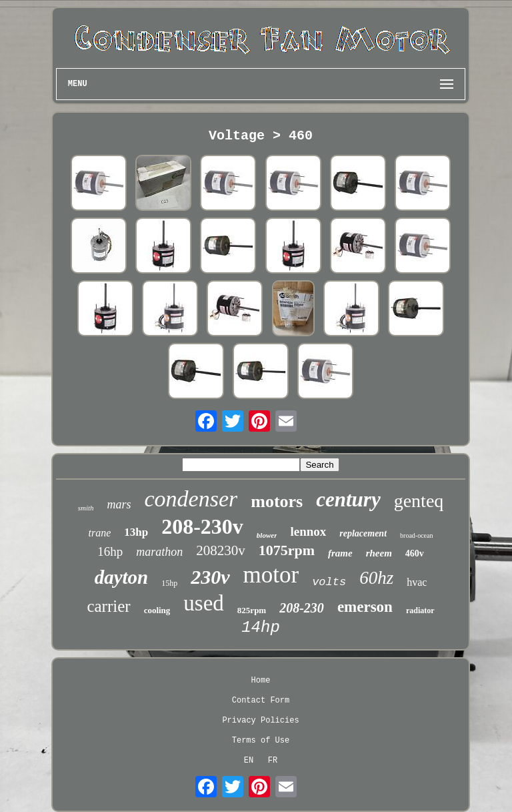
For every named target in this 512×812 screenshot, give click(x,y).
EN (249, 761)
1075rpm (287, 550)
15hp (169, 583)
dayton (122, 577)
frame (340, 553)
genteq (419, 501)
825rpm (252, 610)
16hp (110, 551)
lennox (308, 531)
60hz (376, 578)
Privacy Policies (260, 721)
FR (273, 761)
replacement (363, 533)
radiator (420, 611)
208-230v (202, 526)
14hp (261, 628)
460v (415, 553)
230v (210, 577)
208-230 (302, 608)
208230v (221, 550)
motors (277, 501)
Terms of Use (261, 741)
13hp (136, 532)
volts (329, 582)
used (204, 603)
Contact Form (261, 701)
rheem (379, 553)
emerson (365, 607)
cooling (157, 610)
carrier (108, 606)
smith (86, 508)
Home (261, 681)
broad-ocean (416, 535)
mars (119, 504)
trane (100, 533)
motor (271, 575)
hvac (417, 582)
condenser (191, 499)
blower (267, 535)
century (348, 499)
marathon (159, 552)
